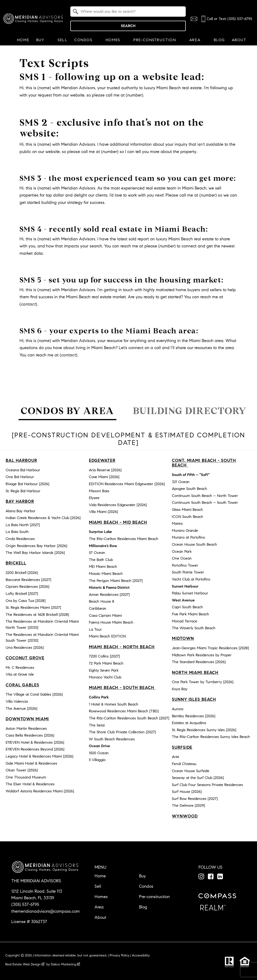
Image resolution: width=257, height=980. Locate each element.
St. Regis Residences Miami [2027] (33, 607)
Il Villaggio (97, 760)
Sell (62, 40)
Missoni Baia (99, 491)
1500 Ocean (99, 753)
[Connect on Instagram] (201, 876)
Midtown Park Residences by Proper (202, 655)
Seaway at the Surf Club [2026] (198, 778)
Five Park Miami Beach (190, 614)
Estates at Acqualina (189, 723)
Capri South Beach (187, 607)
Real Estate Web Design (25, 964)
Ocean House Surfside (191, 771)
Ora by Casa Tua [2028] (26, 601)
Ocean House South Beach (194, 544)
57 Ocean (97, 553)
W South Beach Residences (112, 739)
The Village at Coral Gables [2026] (34, 694)
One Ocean (182, 558)
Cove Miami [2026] (104, 477)
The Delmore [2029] (188, 805)
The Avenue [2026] (22, 708)
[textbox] (131, 12)
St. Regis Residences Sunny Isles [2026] (204, 730)
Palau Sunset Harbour (190, 593)
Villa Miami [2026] (103, 512)
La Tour (95, 629)
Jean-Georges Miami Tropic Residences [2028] (210, 648)
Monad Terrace (185, 621)
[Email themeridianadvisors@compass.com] (194, 19)
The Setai (97, 725)
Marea (177, 523)
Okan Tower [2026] (22, 770)
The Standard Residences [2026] (199, 662)
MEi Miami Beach (103, 567)
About (100, 917)
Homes (101, 897)
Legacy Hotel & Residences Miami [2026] (40, 756)
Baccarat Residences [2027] (28, 580)
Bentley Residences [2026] (194, 716)
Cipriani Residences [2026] (28, 587)
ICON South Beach (188, 517)
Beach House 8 (102, 601)
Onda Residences (20, 539)
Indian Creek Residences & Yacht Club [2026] (43, 518)
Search (128, 26)
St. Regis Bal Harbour (23, 491)
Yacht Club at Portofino (191, 579)
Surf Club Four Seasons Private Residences (207, 785)
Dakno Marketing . (66, 964)
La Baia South (17, 532)
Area (99, 907)
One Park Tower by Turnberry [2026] (203, 682)
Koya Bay (180, 689)
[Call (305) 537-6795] (226, 19)
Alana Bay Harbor (21, 511)
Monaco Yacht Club (105, 677)
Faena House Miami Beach (111, 622)
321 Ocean (181, 482)
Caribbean (98, 608)
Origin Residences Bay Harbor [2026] (36, 546)
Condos (146, 886)
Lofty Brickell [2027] (22, 594)
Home (23, 40)
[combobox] (128, 12)
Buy (142, 876)
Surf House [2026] (187, 792)
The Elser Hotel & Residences (30, 784)
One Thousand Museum (26, 777)
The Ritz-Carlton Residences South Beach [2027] (129, 718)
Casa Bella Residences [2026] (30, 735)
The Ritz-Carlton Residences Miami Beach (124, 539)
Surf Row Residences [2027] (195, 799)
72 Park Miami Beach (106, 663)
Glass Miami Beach (187, 510)
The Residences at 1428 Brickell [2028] (37, 615)
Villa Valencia (17, 701)
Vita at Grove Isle (20, 674)
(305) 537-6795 (25, 904)
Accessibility (141, 955)
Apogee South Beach (190, 489)
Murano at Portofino (188, 537)
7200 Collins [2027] (104, 656)
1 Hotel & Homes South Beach (114, 704)
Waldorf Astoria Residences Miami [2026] (40, 791)
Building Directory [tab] (190, 411)
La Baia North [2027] (23, 525)
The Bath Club (101, 560)
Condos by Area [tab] (67, 411)
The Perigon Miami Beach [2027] (116, 581)
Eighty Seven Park (104, 670)
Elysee (94, 498)
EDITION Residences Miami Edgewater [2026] (127, 484)
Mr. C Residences (20, 667)
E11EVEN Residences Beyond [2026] (35, 749)
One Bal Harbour (20, 477)
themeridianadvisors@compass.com (45, 911)
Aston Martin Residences (26, 728)
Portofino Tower (185, 565)
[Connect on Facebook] (211, 876)
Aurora (178, 709)
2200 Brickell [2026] (22, 573)
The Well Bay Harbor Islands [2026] (35, 553)
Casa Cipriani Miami (105, 615)
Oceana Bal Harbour (23, 470)
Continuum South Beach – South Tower (205, 502)
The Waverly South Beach (194, 628)
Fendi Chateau (184, 764)
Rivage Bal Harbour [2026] (28, 484)
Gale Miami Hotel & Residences (31, 763)
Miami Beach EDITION (107, 636)
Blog (219, 40)
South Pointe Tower (188, 572)
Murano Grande (185, 530)
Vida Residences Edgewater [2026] (118, 505)
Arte (176, 757)
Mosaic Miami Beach (106, 574)
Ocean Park (182, 551)
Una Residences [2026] (25, 647)
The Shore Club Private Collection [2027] (122, 732)
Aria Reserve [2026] (105, 470)
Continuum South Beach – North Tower (205, 496)
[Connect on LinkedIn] (220, 876)
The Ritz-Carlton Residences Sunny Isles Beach (211, 737)
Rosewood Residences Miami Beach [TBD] (124, 711)
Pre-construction (154, 897)
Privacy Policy (119, 955)
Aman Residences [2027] (109, 595)
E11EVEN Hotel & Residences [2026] (35, 742)
